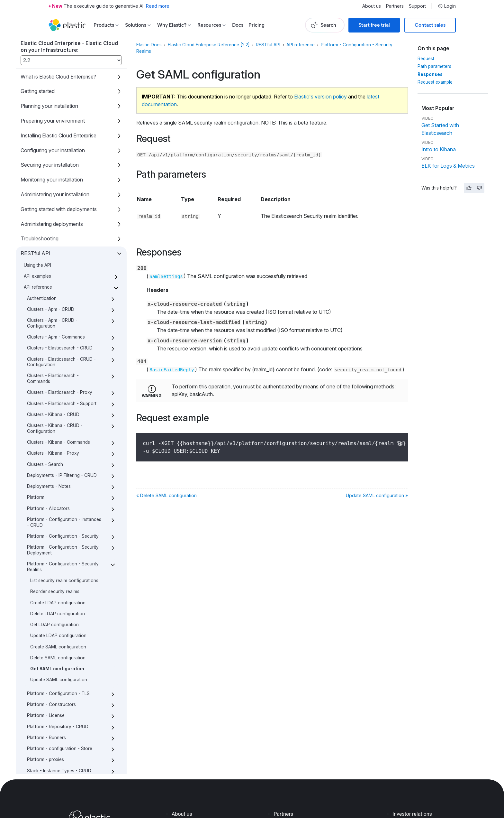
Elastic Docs (149, 45)
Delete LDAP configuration (58, 514)
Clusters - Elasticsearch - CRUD (60, 248)
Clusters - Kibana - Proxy (53, 353)
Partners (395, 6)
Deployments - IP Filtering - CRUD (62, 376)
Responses (430, 74)
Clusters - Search (45, 365)
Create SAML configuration (58, 547)
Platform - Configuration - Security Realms (63, 467)
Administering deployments (52, 124)
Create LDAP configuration (58, 503)
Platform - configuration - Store (60, 649)
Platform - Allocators (48, 409)
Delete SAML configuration (58, 558)
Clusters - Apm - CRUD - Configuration (52, 223)
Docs (238, 25)
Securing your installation (50, 65)
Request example (435, 82)
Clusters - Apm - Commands (56, 237)
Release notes (37, 737)
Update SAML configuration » (377, 495)
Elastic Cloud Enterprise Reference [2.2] (209, 45)
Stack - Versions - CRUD (52, 682)
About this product (42, 766)
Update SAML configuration (59, 580)
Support (417, 6)
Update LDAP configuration (58, 536)
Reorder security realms (55, 492)
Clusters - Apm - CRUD (51, 209)
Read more (158, 6)
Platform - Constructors (51, 605)
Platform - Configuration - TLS (58, 594)
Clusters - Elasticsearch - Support (62, 304)
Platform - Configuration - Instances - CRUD (64, 423)
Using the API (37, 165)
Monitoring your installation (52, 80)
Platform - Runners (46, 638)
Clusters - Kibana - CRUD (53, 315)
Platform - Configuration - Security (63, 436)
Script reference (39, 722)
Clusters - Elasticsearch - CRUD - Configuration (61, 262)
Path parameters (434, 66)
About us (372, 6)
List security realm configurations (64, 481)
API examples (37, 176)
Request (426, 59)
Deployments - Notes (49, 386)
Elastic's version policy (320, 97)
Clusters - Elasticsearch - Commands (53, 279)
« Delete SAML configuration (166, 495)
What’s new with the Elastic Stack (60, 751)
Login (447, 6)
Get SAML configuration (57, 569)
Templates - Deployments (53, 693)
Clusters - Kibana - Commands (59, 342)
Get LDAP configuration (54, 525)
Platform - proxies (45, 660)
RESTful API (36, 153)
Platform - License (46, 616)
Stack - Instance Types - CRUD (59, 671)
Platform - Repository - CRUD (58, 627)
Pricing (256, 25)
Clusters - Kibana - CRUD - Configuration (55, 329)
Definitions (38, 704)
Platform (36, 397)
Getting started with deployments (59, 109)
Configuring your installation (53, 51)
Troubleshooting (40, 139)
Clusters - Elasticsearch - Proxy (60, 293)
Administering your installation (55, 95)
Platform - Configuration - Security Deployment (63, 450)
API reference (38, 187)
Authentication (42, 199)
